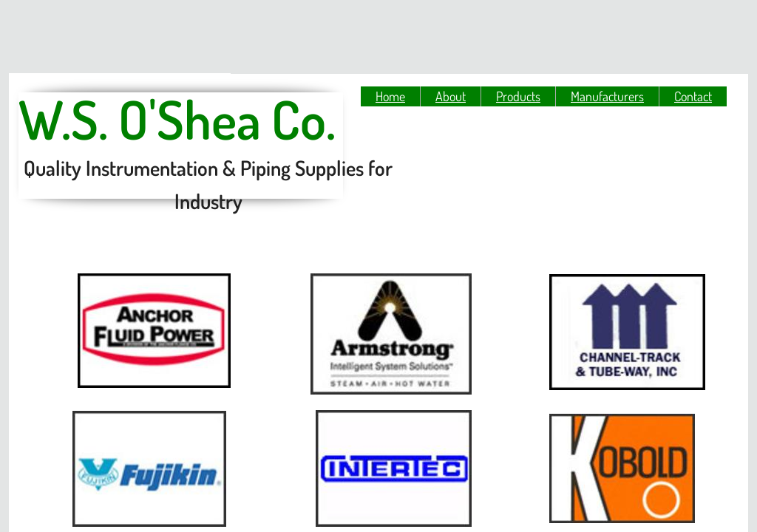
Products (518, 96)
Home (390, 96)
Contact (693, 96)
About (451, 96)
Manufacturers (607, 96)
